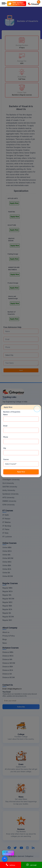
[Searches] (39, 2)
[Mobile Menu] (4, 4)
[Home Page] (33, 4)
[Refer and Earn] (17, 4)
